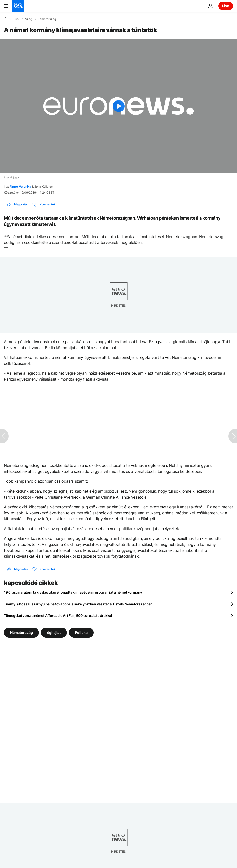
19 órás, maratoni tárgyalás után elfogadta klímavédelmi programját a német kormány (73, 592)
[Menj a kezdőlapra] (18, 6)
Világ (29, 19)
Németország (47, 19)
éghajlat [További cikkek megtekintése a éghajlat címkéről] (54, 632)
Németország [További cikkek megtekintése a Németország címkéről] (21, 632)
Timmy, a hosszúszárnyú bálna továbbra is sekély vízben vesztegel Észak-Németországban (78, 604)
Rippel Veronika (20, 187)
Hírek (16, 19)
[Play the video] (118, 106)
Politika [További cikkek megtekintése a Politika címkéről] (81, 632)
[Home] (5, 19)
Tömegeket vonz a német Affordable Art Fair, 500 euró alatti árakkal (58, 616)
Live (226, 6)
